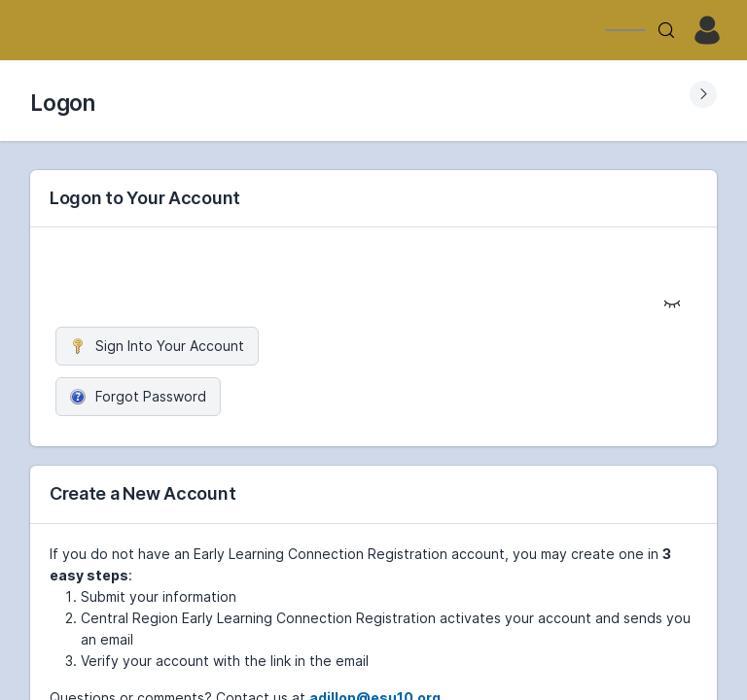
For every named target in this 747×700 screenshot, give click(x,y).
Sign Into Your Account (157, 346)
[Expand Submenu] (703, 94)
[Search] (666, 30)
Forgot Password (138, 396)
